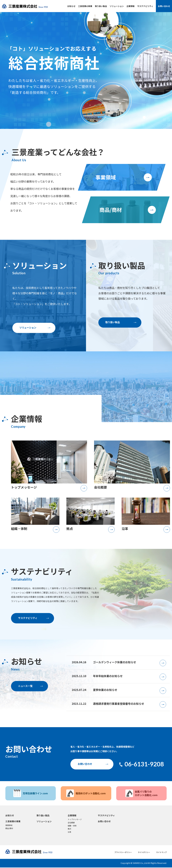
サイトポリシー (144, 853)
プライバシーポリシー (123, 853)
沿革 (69, 832)
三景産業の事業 (85, 6)
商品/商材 (9, 829)
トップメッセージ (75, 820)
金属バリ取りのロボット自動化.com (141, 794)
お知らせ (71, 6)
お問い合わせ (164, 6)
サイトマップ (161, 853)
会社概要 (71, 823)
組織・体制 (72, 826)
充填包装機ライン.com (31, 794)
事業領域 (9, 826)
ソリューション (117, 6)
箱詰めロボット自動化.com (86, 794)
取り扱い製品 (101, 6)
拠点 (69, 829)
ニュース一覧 (25, 686)
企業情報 (130, 6)
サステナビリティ (145, 6)
